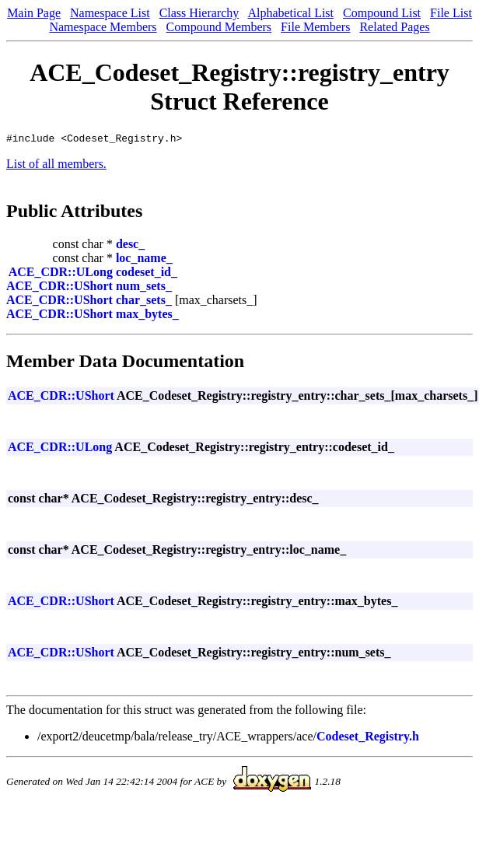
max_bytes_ (147, 316)
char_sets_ (144, 302)
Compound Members (219, 27)
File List (451, 13)
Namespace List (110, 13)
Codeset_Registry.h (368, 738)
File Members (315, 27)
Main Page (34, 13)
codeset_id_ (147, 274)
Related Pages (394, 27)
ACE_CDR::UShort (59, 288)
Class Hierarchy (199, 13)
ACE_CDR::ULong (61, 274)
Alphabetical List (290, 13)
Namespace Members (103, 27)
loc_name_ (144, 260)
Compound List (382, 13)
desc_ (130, 246)
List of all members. (56, 166)
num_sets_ (144, 288)
